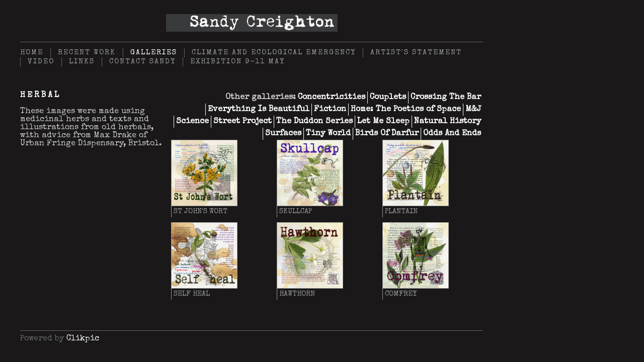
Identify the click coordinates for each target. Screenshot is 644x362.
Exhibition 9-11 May (237, 62)
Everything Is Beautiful (259, 110)
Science (192, 122)
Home (32, 53)
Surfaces (283, 134)
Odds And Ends (452, 134)
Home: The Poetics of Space (406, 110)
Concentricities (332, 98)
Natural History (448, 122)
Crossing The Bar (446, 98)
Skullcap (296, 212)
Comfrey (401, 294)
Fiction (330, 110)
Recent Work (87, 53)
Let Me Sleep (383, 122)
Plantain (401, 212)
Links (82, 62)
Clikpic (83, 339)
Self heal (192, 294)
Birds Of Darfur (387, 134)
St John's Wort (200, 212)
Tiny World (328, 134)
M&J (473, 110)
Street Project (243, 122)
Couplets (388, 98)
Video (41, 62)
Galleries (154, 53)
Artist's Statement (416, 53)
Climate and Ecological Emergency (274, 53)
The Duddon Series (314, 122)
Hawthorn (297, 294)
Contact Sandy (142, 62)
